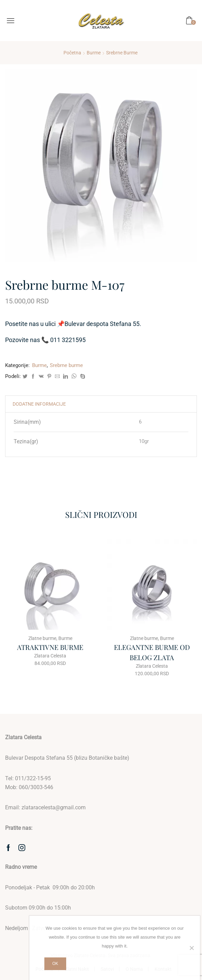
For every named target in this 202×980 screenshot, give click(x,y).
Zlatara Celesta (50, 656)
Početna (72, 53)
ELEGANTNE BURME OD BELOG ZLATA (152, 652)
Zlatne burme (42, 638)
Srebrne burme (122, 53)
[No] (191, 948)
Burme (94, 53)
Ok (55, 964)
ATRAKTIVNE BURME (50, 647)
